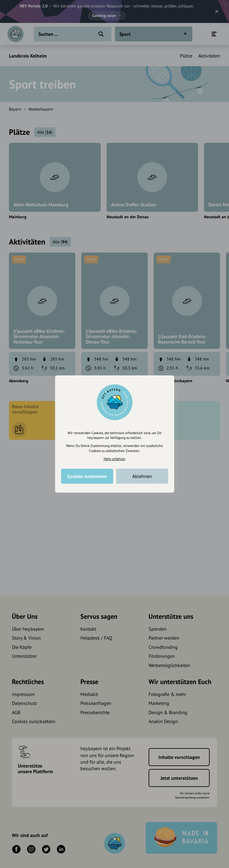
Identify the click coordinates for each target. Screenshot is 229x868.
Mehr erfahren (114, 459)
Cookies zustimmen (87, 476)
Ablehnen (142, 476)
